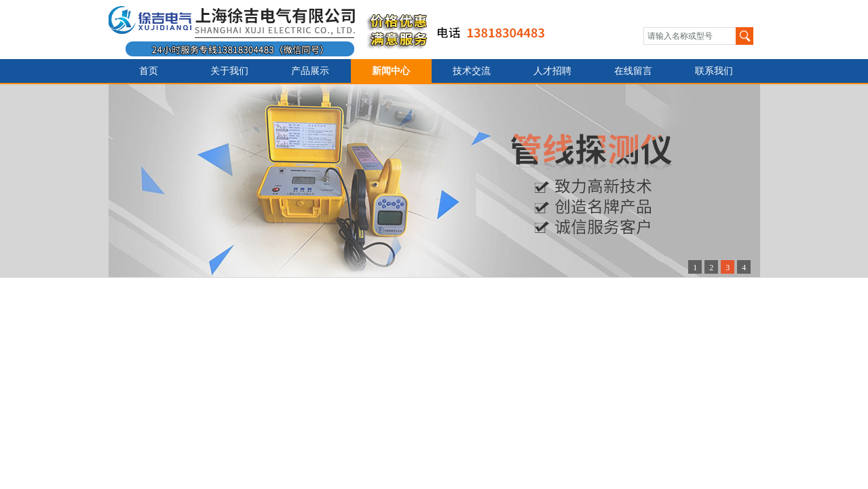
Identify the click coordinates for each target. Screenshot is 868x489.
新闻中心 (391, 71)
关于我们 (229, 71)
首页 (149, 71)
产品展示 (310, 71)
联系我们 (714, 71)
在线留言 (633, 71)
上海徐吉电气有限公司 (335, 30)
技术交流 (472, 71)
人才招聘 (552, 71)
